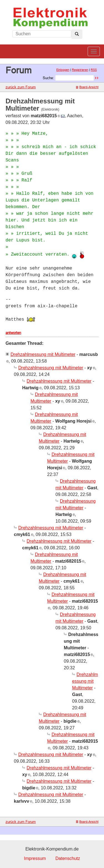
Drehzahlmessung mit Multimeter (43, 354)
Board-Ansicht (87, 87)
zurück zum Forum (21, 87)
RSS (94, 70)
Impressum (35, 858)
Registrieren (80, 70)
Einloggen (63, 70)
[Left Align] (77, 34)
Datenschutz (68, 858)
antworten (13, 333)
